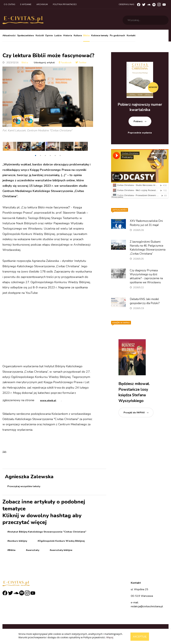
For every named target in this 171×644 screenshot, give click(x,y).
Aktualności (9, 35)
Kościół (40, 35)
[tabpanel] (10, 147)
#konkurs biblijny (17, 541)
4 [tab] (50, 156)
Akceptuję (140, 637)
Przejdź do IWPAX (134, 413)
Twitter (81, 63)
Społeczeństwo (26, 35)
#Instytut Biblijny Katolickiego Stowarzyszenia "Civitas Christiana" (47, 532)
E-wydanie (26, 4)
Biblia (86, 35)
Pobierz (138, 121)
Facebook (65, 63)
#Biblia (11, 550)
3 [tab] (45, 156)
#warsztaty (33, 550)
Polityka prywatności (65, 4)
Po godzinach (117, 35)
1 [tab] (35, 156)
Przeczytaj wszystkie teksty (24, 486)
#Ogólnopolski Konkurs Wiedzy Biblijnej (61, 541)
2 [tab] (40, 156)
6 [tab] (60, 156)
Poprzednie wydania (140, 133)
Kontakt (131, 35)
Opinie (49, 35)
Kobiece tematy (100, 35)
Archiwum (42, 4)
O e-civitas (9, 4)
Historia (68, 35)
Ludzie (58, 35)
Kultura (78, 35)
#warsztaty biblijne (61, 550)
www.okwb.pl (48, 400)
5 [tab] (55, 156)
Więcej (110, 637)
